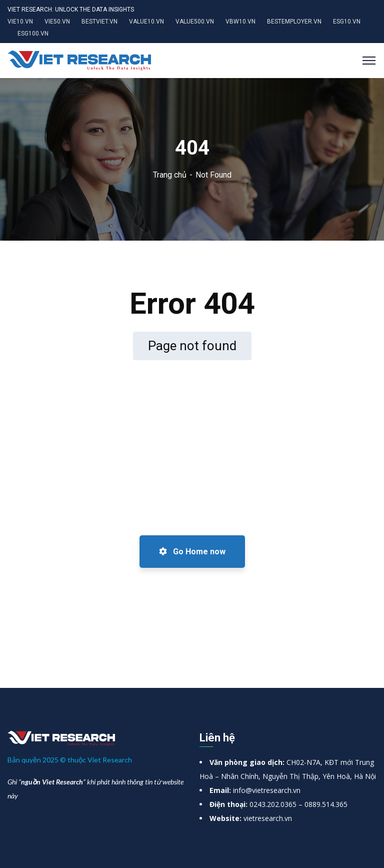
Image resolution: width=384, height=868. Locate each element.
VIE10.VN (20, 22)
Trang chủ (170, 175)
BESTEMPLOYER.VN (294, 22)
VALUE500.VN (195, 22)
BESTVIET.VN (99, 22)
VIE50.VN (57, 22)
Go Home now (192, 552)
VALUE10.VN (146, 22)
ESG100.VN (33, 34)
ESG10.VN (347, 22)
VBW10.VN (240, 22)
